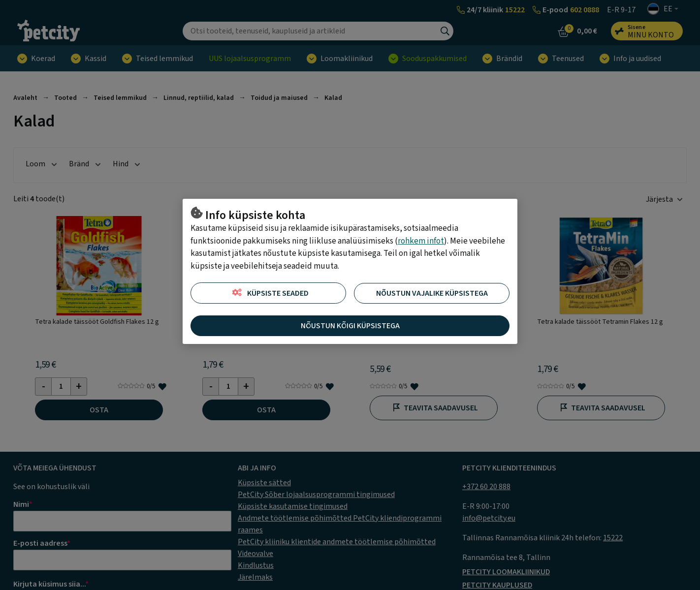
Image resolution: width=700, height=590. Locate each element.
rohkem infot (421, 241)
